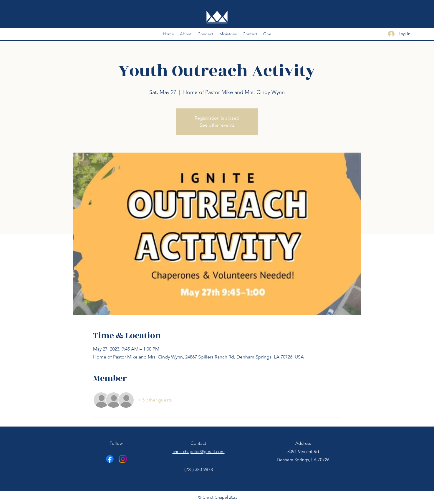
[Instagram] (123, 459)
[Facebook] (110, 459)
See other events (217, 125)
